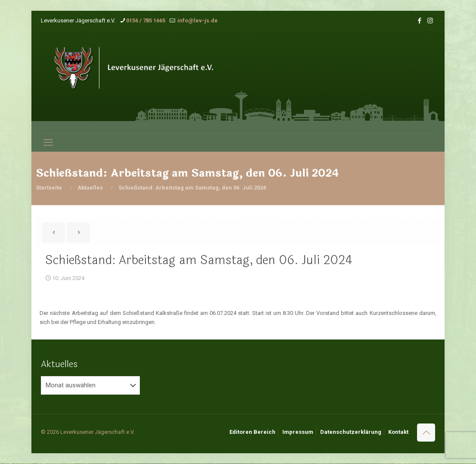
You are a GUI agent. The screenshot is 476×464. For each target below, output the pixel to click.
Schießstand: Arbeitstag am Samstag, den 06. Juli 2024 (192, 188)
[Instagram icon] (430, 21)
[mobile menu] (48, 143)
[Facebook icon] (419, 21)
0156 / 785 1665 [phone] (146, 20)
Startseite (49, 188)
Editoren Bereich (252, 432)
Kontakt (398, 432)
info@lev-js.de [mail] (197, 20)
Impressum (298, 432)
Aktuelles (90, 188)
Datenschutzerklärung (351, 432)
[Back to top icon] (426, 433)
